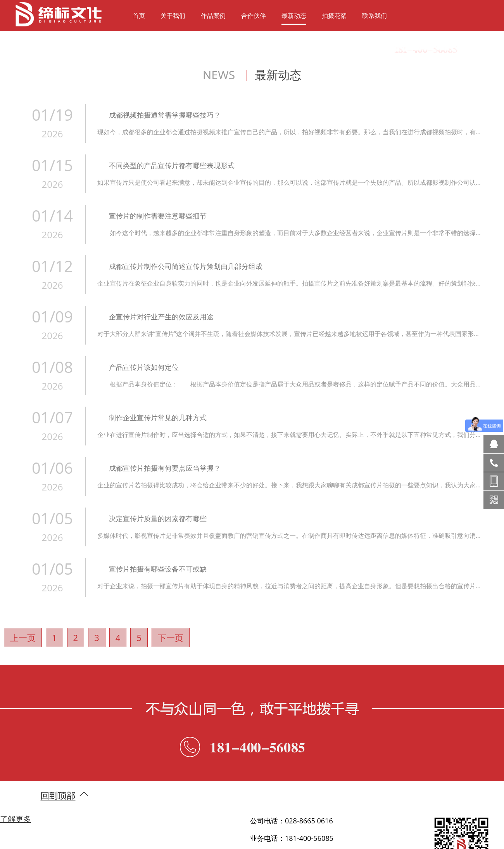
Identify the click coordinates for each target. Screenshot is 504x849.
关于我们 (173, 16)
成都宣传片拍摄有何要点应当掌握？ (165, 468)
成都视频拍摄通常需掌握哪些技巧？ (165, 115)
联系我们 (375, 16)
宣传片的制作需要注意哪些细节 (158, 216)
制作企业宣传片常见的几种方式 (158, 418)
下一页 (171, 638)
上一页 (23, 638)
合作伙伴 (254, 16)
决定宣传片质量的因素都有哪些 (158, 518)
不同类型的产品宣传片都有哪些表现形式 (172, 165)
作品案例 (213, 16)
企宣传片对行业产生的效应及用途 (161, 317)
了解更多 (16, 819)
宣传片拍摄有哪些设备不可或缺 (158, 569)
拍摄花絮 (334, 16)
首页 (139, 16)
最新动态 (294, 16)
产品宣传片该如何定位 (144, 367)
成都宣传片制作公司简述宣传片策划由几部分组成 (186, 266)
